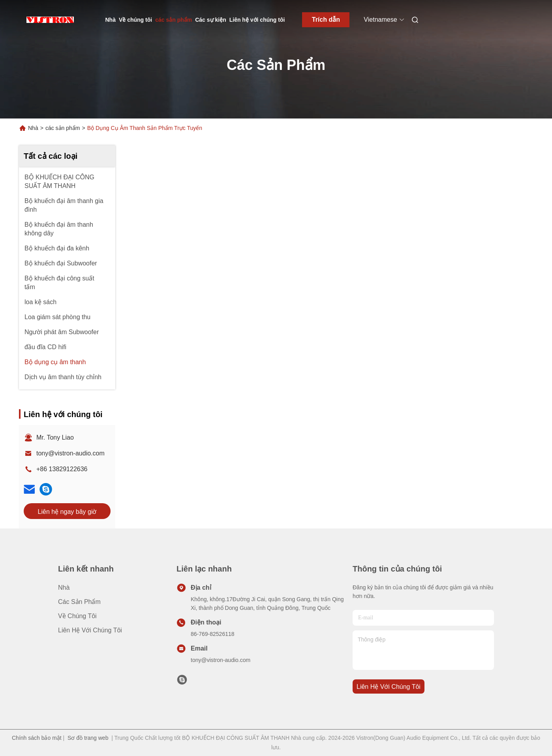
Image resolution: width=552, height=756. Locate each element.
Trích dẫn (326, 20)
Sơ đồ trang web (88, 738)
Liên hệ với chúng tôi (257, 20)
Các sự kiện (210, 20)
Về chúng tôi (135, 20)
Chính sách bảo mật (37, 738)
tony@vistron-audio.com (70, 453)
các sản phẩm (174, 20)
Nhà (111, 20)
